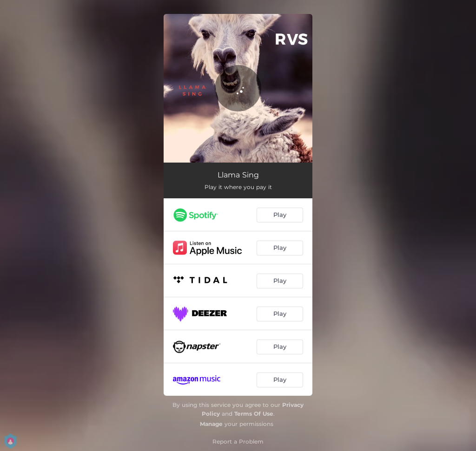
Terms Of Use (254, 414)
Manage (211, 424)
